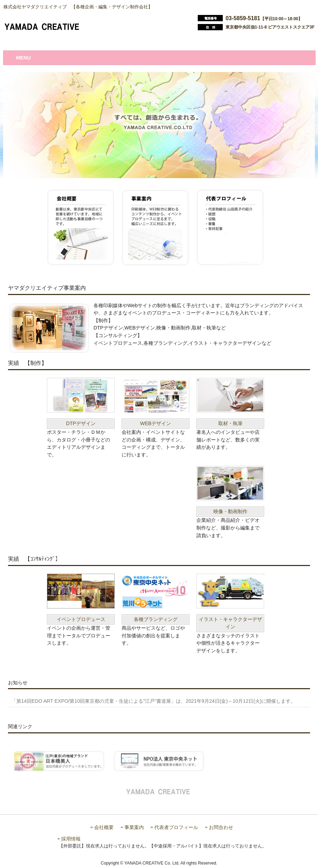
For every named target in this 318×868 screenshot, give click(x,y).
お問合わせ (221, 827)
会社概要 (104, 827)
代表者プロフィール (176, 827)
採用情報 (71, 839)
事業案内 (134, 827)
